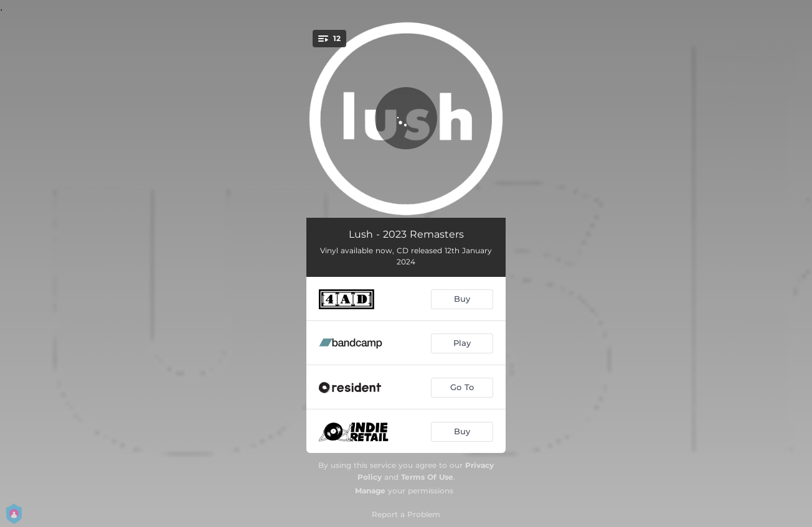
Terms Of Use (427, 477)
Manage (370, 491)
